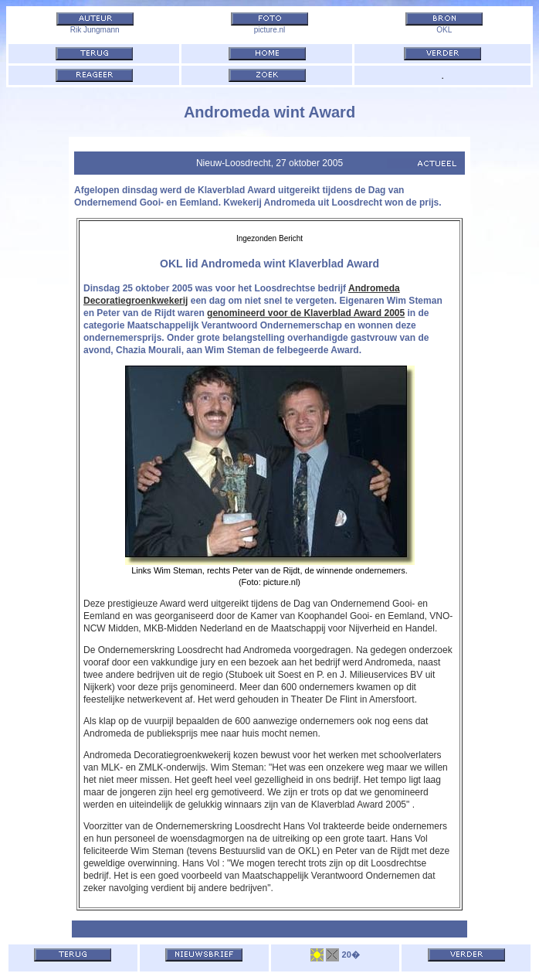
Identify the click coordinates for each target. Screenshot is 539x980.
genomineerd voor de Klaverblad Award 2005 (306, 313)
